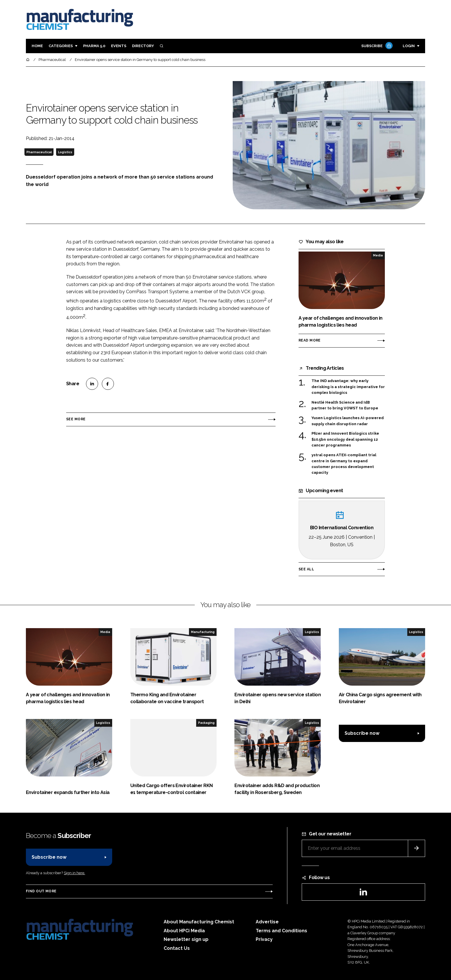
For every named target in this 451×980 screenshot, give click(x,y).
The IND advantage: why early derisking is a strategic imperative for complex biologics (348, 387)
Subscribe (376, 46)
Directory (143, 46)
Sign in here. (74, 873)
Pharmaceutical (39, 152)
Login (409, 46)
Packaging (206, 723)
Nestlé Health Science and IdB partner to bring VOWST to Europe (345, 405)
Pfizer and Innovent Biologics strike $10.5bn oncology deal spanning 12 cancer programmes (345, 439)
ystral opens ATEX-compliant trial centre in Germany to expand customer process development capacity (344, 464)
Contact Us (177, 948)
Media (378, 255)
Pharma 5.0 (94, 46)
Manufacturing (203, 632)
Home (37, 46)
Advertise (267, 922)
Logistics (65, 152)
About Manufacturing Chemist (199, 922)
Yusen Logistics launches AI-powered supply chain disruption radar (348, 421)
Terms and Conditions (281, 931)
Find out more (41, 891)
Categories (61, 46)
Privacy (264, 939)
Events (119, 46)
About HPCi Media (184, 931)
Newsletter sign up (186, 939)
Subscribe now (362, 733)
